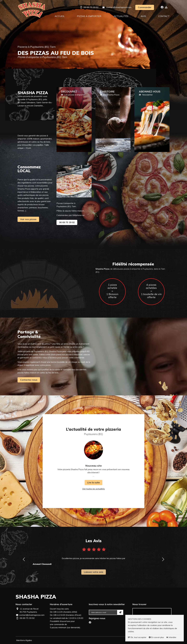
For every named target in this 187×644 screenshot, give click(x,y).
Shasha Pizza (36, 597)
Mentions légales (24, 640)
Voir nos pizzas (28, 219)
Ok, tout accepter (137, 637)
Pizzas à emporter (89, 16)
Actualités (121, 16)
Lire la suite (94, 482)
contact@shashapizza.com (119, 7)
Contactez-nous (29, 380)
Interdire (171, 637)
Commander (145, 7)
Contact (164, 16)
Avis (143, 16)
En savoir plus (157, 637)
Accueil (60, 16)
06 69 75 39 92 (91, 7)
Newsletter (152, 120)
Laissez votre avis (94, 572)
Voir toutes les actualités (94, 489)
